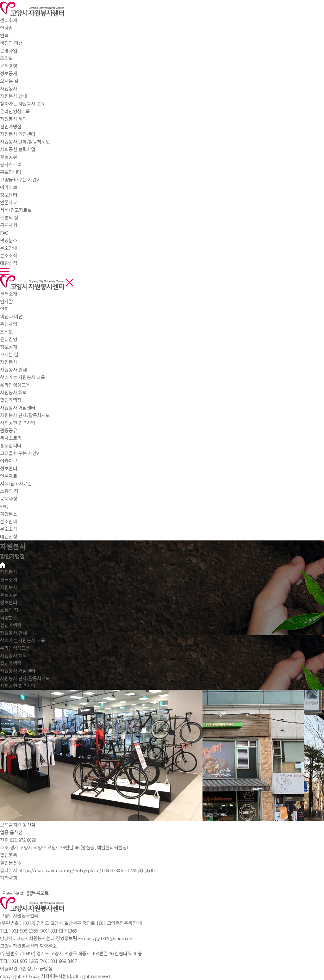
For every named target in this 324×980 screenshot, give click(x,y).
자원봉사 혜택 (13, 392)
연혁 (4, 309)
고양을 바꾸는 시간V (20, 453)
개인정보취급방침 (35, 968)
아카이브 (9, 461)
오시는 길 (9, 354)
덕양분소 (9, 240)
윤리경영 (9, 339)
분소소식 (9, 529)
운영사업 (9, 324)
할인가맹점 (11, 400)
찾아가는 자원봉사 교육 (22, 377)
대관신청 (9, 536)
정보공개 (9, 347)
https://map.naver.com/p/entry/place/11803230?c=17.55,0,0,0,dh (87, 870)
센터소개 (9, 20)
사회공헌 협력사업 (18, 423)
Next (20, 893)
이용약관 (9, 968)
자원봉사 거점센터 (18, 407)
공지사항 (9, 499)
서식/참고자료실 (16, 483)
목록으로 (38, 893)
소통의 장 (9, 217)
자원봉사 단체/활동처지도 (25, 415)
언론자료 (9, 476)
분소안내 (9, 521)
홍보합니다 (11, 445)
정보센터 (9, 195)
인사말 (6, 301)
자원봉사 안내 (13, 370)
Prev (6, 893)
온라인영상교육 (15, 385)
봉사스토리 (11, 438)
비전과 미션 (11, 316)
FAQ (4, 506)
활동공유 (9, 157)
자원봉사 (9, 88)
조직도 (6, 332)
